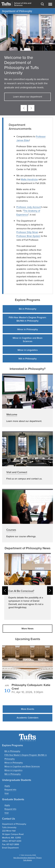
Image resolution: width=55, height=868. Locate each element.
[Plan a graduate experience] (7, 813)
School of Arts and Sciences (23, 4)
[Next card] (31, 108)
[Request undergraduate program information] (10, 790)
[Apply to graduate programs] (7, 805)
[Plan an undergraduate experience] (7, 793)
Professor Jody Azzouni (29, 207)
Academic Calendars (27, 718)
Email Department (10, 848)
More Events (28, 709)
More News (27, 629)
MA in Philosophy (28, 359)
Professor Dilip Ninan (27, 232)
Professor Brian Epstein (28, 236)
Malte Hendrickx (29, 179)
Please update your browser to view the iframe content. (27, 692)
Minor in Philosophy (28, 329)
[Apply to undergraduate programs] (7, 786)
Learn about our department (28, 97)
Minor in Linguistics (28, 350)
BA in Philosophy (28, 309)
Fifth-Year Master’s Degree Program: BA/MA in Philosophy (28, 319)
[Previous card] (24, 108)
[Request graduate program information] (10, 809)
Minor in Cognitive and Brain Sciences (28, 340)
